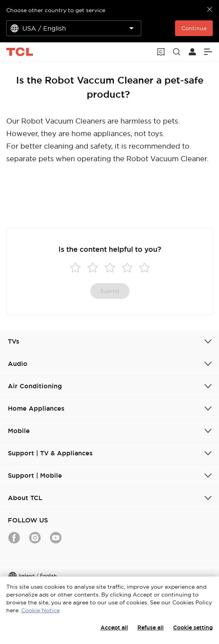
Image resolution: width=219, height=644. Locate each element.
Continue (194, 28)
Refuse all (151, 628)
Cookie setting (193, 628)
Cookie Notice (40, 610)
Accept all (114, 628)
